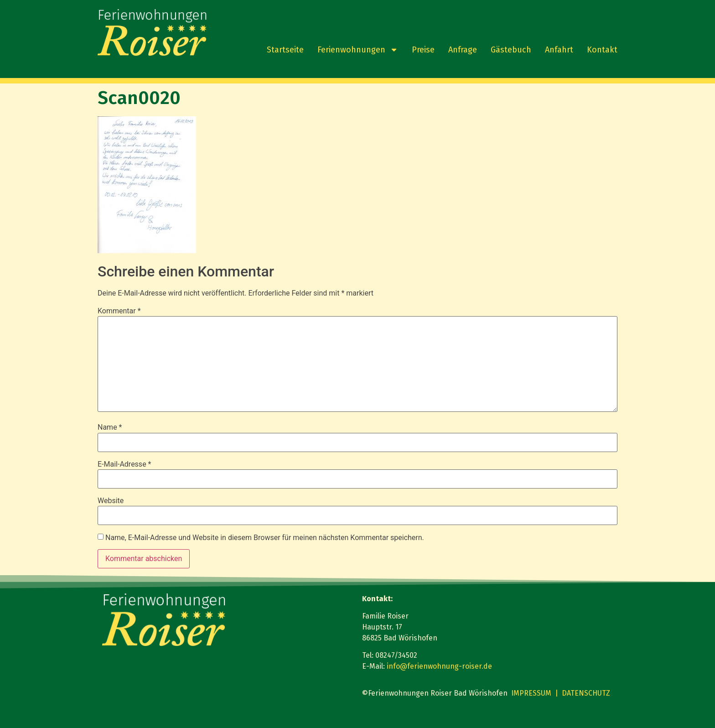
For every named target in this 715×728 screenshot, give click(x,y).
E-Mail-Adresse (124, 464)
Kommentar (119, 311)
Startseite (285, 50)
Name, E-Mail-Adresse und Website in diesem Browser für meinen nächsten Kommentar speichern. (265, 538)
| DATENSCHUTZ (583, 693)
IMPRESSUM (531, 693)
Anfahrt (559, 50)
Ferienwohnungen (358, 50)
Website (111, 501)
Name (110, 427)
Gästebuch (511, 50)
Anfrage (463, 50)
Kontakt (602, 50)
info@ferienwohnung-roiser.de (439, 666)
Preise (423, 50)
